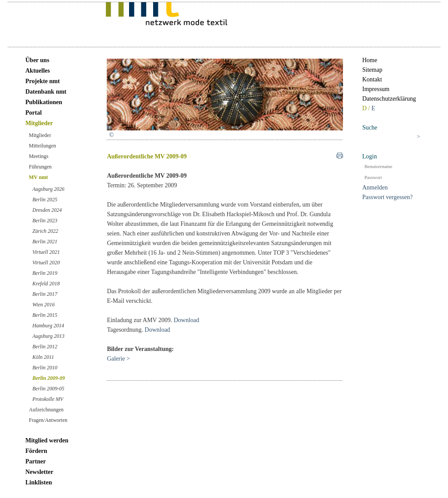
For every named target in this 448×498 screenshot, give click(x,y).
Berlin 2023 (45, 221)
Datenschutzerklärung (389, 99)
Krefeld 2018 (46, 284)
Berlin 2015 (45, 315)
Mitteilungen (42, 146)
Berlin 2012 (45, 347)
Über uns (37, 60)
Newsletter (39, 472)
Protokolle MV (48, 399)
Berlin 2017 (45, 294)
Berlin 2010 (45, 368)
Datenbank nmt (46, 92)
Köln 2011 (43, 357)
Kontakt (372, 79)
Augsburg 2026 (48, 189)
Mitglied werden (47, 440)
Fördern (36, 451)
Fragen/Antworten (48, 420)
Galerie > (118, 359)
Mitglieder (39, 123)
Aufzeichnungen (46, 410)
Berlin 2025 (45, 200)
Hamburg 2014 (48, 326)
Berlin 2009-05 (48, 389)
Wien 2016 (44, 305)
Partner (36, 461)
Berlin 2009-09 (49, 378)
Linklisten (39, 482)
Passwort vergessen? (387, 197)
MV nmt (38, 177)
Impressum (376, 89)
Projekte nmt (43, 81)
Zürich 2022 (45, 231)
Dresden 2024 (47, 210)
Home (370, 60)
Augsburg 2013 (48, 336)
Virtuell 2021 (46, 252)
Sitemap (372, 70)
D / (367, 108)
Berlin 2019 (45, 273)
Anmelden (375, 188)
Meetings (39, 156)
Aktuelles (38, 71)
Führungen (40, 167)
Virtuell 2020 (46, 263)
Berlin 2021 (45, 242)
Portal (33, 113)
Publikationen (44, 102)
